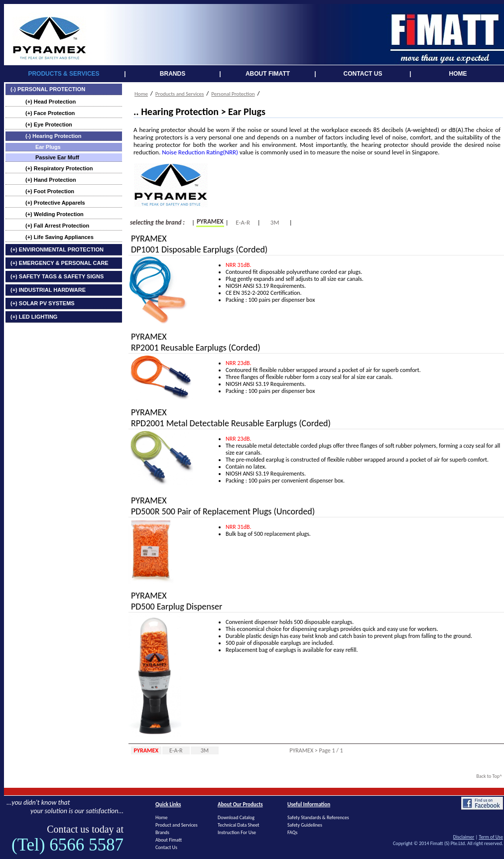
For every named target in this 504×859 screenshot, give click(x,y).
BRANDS (173, 74)
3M (275, 222)
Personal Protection (233, 94)
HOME (458, 74)
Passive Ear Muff (57, 157)
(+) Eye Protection (49, 124)
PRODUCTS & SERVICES (63, 74)
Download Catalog (236, 817)
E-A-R (243, 222)
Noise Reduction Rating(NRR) (200, 152)
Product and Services (177, 825)
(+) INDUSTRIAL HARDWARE (48, 290)
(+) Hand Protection (51, 180)
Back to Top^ (489, 776)
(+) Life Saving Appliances (60, 237)
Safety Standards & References (318, 817)
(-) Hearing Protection (53, 136)
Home (141, 94)
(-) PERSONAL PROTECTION (48, 89)
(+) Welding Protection (55, 214)
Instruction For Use (237, 832)
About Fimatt (169, 840)
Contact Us (166, 847)
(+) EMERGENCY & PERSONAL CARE (60, 263)
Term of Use (491, 837)
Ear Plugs (48, 147)
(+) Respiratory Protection (59, 168)
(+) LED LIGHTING (34, 317)
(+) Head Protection (51, 102)
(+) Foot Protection (50, 191)
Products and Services (180, 94)
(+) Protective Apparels (55, 203)
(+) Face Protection (50, 113)
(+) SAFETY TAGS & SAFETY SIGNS (57, 276)
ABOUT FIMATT (268, 74)
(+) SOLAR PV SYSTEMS (43, 303)
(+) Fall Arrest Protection (57, 226)
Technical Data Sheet (239, 825)
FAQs (292, 832)
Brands (162, 832)
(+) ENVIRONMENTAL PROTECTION (57, 249)
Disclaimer (464, 837)
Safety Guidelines (305, 825)
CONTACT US (363, 74)
